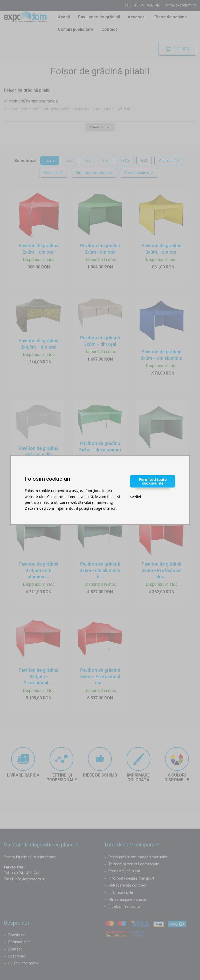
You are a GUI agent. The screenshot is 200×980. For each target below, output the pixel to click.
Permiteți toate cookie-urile (153, 481)
